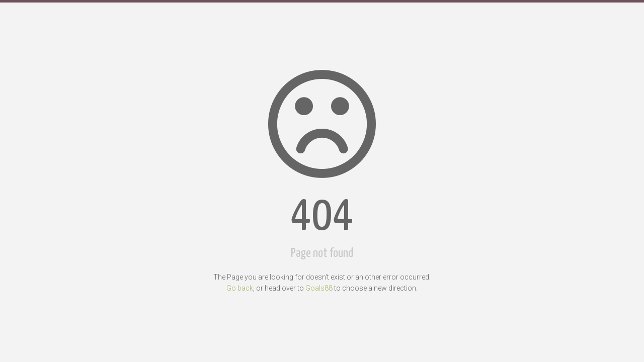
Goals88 (319, 288)
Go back (240, 288)
